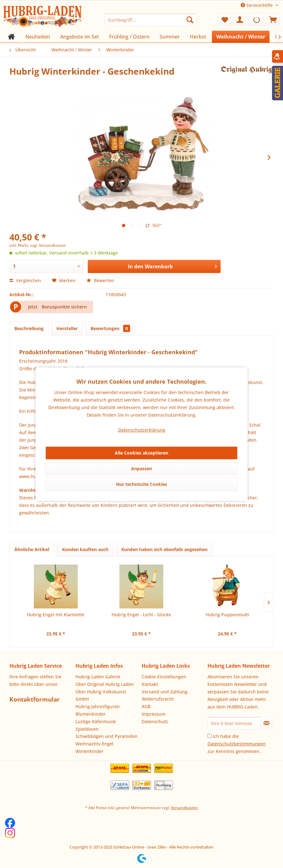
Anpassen (141, 468)
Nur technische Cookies (141, 484)
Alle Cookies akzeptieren (141, 453)
